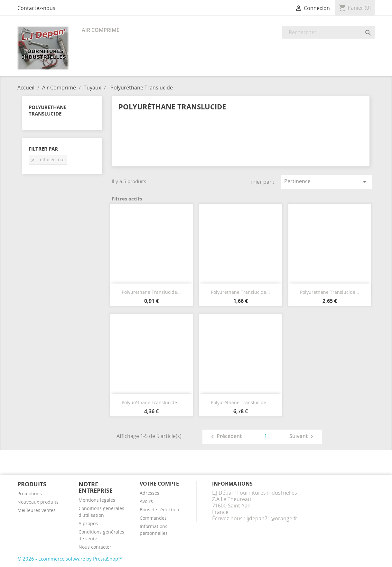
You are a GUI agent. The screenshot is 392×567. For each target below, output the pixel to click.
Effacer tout (48, 159)
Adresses (149, 493)
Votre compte (159, 484)
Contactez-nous (36, 8)
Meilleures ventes (37, 510)
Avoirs (146, 501)
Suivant (302, 437)
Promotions (30, 493)
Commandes (153, 518)
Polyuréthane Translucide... (151, 292)
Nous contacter (95, 547)
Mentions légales (97, 500)
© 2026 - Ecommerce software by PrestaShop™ (70, 559)
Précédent (225, 437)
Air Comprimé (101, 30)
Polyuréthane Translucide (47, 110)
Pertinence (326, 182)
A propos (88, 523)
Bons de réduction (159, 510)
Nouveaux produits (38, 502)
